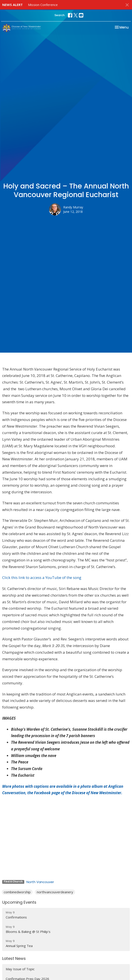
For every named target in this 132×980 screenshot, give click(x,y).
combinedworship (17, 892)
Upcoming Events (19, 902)
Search (59, 15)
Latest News (14, 958)
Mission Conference (43, 5)
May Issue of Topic (20, 969)
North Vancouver (40, 882)
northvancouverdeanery (55, 892)
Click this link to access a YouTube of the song (42, 577)
